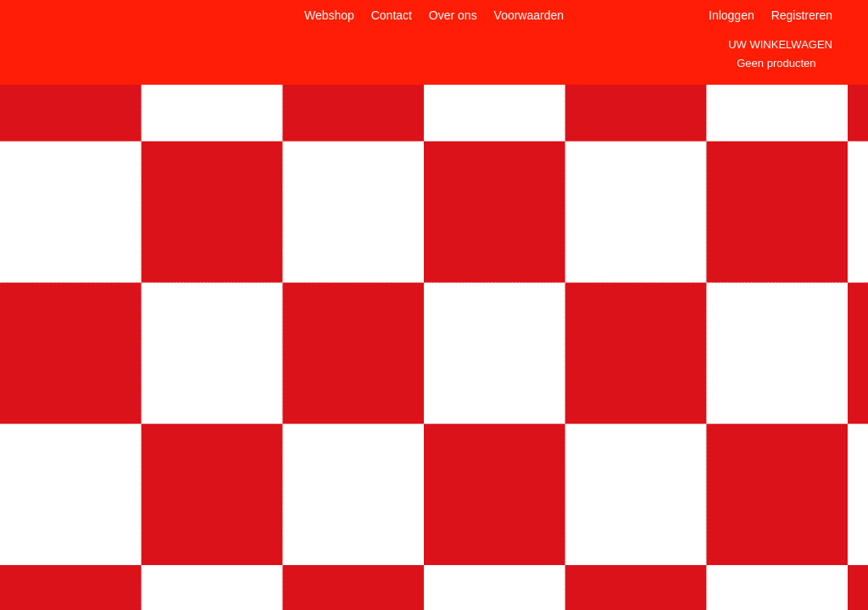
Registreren (802, 15)
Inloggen (732, 15)
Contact (392, 15)
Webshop (329, 15)
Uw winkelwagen (780, 44)
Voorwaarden (529, 15)
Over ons (453, 15)
